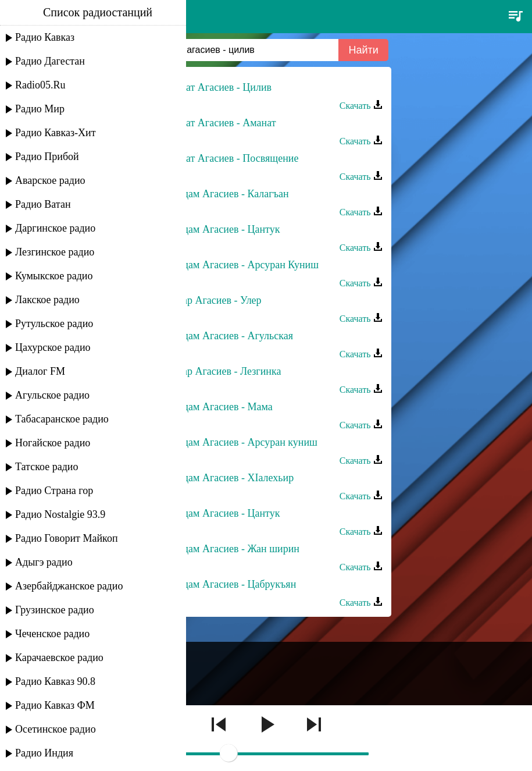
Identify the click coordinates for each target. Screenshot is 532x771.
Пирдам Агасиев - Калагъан (227, 194)
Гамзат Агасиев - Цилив (219, 87)
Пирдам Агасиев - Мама (219, 407)
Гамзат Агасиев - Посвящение (232, 158)
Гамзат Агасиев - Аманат (221, 123)
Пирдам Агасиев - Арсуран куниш (241, 442)
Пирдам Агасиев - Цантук (223, 229)
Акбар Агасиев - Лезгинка (223, 371)
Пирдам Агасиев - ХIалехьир (230, 478)
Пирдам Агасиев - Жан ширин (232, 549)
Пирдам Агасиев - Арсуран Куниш (242, 265)
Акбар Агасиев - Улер (213, 300)
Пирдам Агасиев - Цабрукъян (231, 584)
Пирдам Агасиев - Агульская (229, 336)
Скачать (361, 106)
